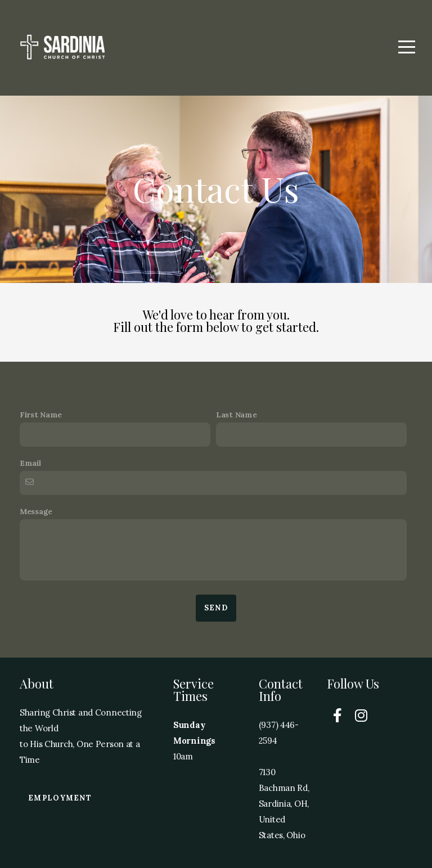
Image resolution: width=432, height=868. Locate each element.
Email (30, 463)
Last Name (236, 415)
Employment (60, 798)
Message (36, 511)
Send (216, 608)
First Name (41, 415)
